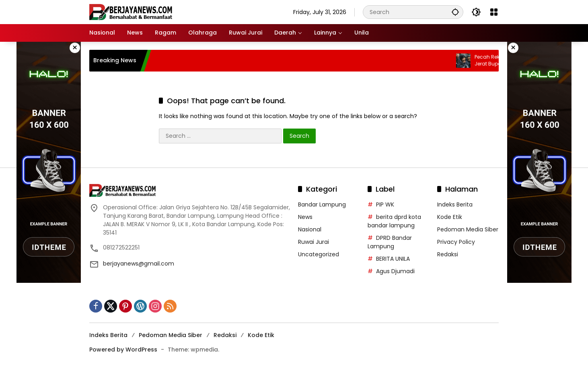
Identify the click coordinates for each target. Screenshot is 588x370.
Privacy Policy (456, 242)
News (305, 217)
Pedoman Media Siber (468, 229)
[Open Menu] (494, 12)
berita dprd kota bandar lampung (394, 221)
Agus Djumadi (395, 271)
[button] (455, 12)
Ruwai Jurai (314, 242)
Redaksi (448, 254)
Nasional (310, 229)
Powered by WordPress (123, 350)
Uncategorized (319, 254)
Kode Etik (450, 217)
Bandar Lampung (322, 204)
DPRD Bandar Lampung (390, 242)
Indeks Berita (455, 204)
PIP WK (385, 204)
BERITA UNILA (393, 259)
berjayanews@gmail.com (139, 264)
